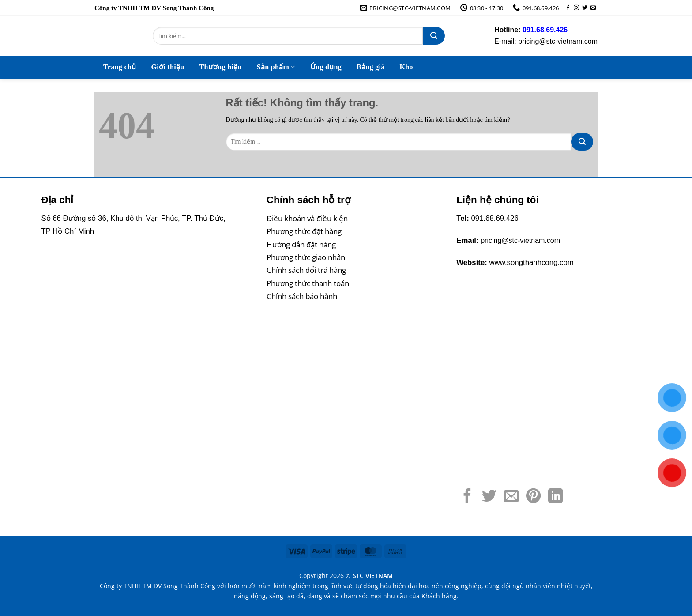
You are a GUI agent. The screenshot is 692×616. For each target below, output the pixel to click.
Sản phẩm (276, 67)
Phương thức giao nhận (306, 257)
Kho (406, 67)
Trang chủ (120, 67)
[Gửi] (434, 36)
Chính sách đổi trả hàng (306, 270)
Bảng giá (371, 67)
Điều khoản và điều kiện (307, 218)
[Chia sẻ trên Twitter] (489, 497)
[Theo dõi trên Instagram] (576, 8)
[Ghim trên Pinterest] (533, 497)
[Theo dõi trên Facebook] (568, 8)
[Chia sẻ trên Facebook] (467, 497)
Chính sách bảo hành (302, 296)
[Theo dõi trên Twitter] (585, 8)
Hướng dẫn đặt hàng (301, 244)
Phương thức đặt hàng (304, 231)
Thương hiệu (220, 67)
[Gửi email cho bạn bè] (511, 497)
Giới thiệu (167, 67)
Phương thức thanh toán (308, 283)
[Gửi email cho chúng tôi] (593, 8)
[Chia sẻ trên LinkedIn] (555, 497)
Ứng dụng (326, 67)
